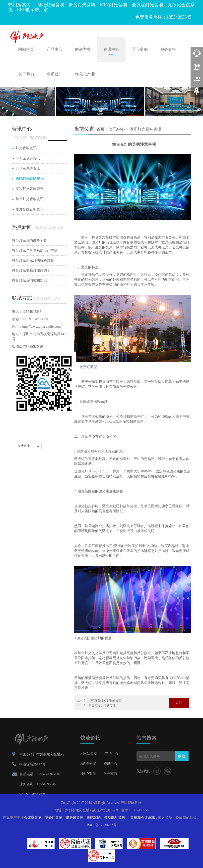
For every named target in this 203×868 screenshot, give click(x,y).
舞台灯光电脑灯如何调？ (31, 270)
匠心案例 (140, 49)
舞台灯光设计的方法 (102, 705)
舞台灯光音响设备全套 (29, 241)
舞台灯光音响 (82, 5)
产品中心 (55, 49)
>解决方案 (88, 764)
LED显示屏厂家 (33, 10)
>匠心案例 (88, 774)
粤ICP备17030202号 (102, 825)
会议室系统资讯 (28, 168)
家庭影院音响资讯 (30, 209)
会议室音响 (33, 818)
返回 (179, 703)
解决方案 (83, 49)
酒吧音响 (94, 818)
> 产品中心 (110, 754)
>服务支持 (110, 774)
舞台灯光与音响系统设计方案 (35, 251)
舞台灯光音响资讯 (30, 199)
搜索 (182, 756)
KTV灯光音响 (114, 5)
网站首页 (26, 49)
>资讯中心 (110, 764)
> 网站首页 (89, 754)
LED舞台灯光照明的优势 (105, 700)
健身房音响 (74, 818)
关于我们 (26, 74)
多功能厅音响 (115, 818)
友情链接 (24, 446)
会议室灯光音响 (147, 5)
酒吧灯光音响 (51, 5)
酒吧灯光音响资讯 (145, 129)
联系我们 (55, 74)
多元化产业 (85, 74)
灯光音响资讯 (26, 148)
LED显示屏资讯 (28, 158)
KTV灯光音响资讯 (30, 189)
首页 (101, 129)
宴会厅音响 (54, 818)
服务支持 (168, 49)
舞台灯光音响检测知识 (29, 280)
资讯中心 (111, 49)
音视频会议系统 (142, 818)
